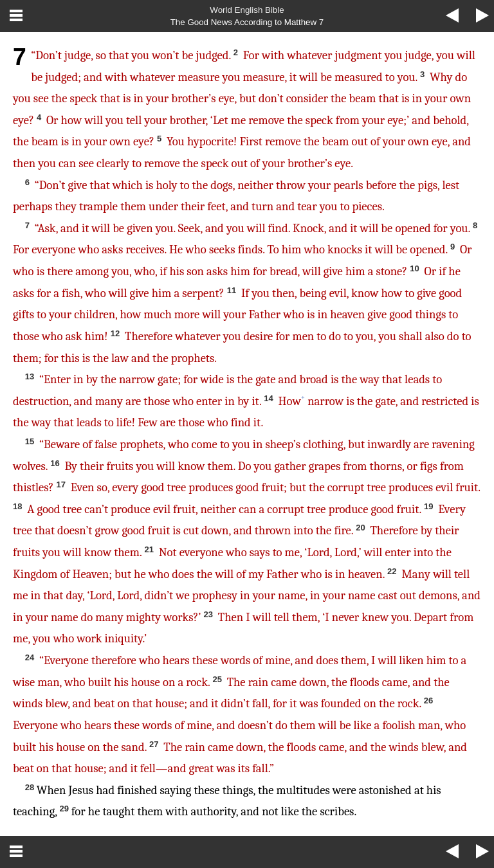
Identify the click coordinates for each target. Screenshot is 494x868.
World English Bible (247, 10)
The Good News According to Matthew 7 (247, 22)
